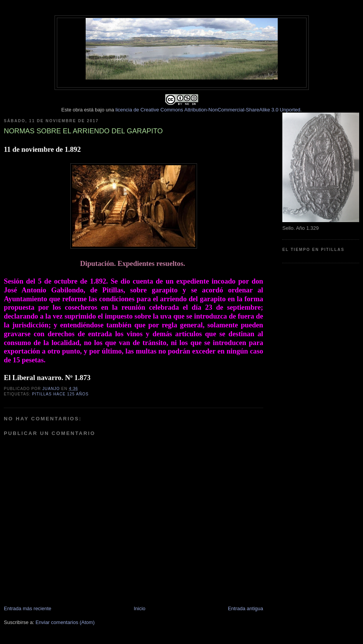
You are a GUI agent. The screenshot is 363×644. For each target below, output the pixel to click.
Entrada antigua (245, 608)
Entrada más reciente (28, 608)
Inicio (139, 608)
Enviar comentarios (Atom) (65, 622)
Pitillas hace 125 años (60, 394)
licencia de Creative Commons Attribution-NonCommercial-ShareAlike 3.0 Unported (208, 110)
